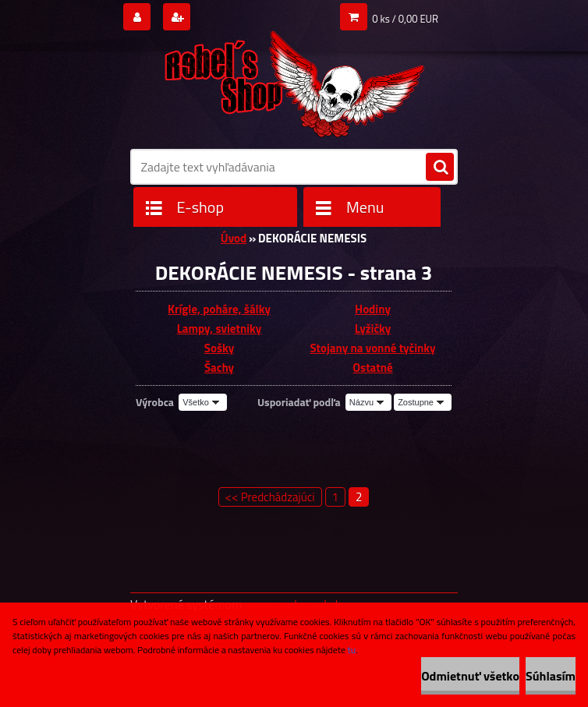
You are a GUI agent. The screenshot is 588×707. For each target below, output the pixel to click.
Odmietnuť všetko (470, 676)
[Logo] (294, 79)
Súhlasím (551, 676)
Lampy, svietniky (220, 329)
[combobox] (368, 402)
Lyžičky (373, 329)
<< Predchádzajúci (270, 497)
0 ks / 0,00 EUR (405, 19)
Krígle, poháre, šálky (219, 309)
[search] (440, 168)
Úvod (234, 238)
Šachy (219, 368)
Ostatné (372, 368)
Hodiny (373, 309)
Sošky (219, 348)
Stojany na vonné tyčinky (372, 348)
